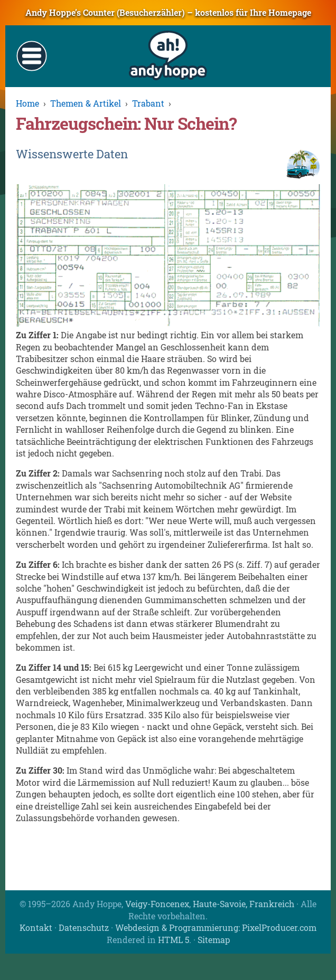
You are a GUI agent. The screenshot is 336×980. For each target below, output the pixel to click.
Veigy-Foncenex (157, 904)
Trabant (148, 103)
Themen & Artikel (86, 103)
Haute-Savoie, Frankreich (244, 904)
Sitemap (214, 940)
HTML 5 (174, 940)
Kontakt (36, 927)
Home (27, 103)
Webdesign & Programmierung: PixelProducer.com (216, 927)
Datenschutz (84, 927)
